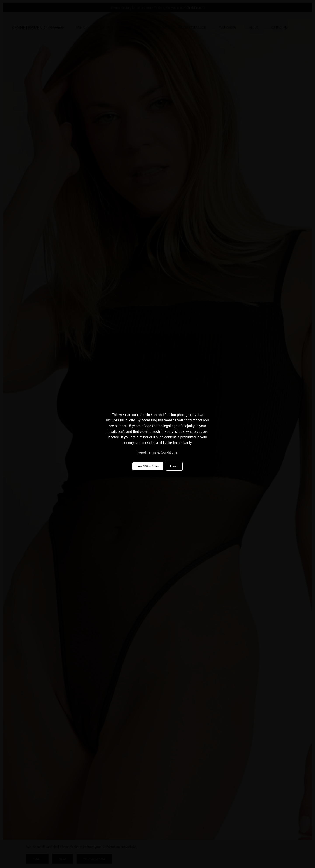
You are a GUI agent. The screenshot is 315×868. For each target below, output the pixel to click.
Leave (174, 466)
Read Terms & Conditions (157, 452)
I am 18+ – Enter (148, 466)
